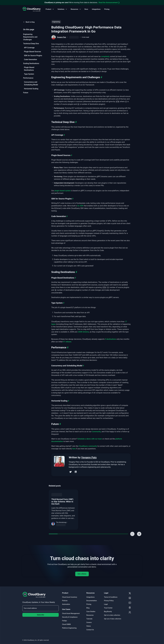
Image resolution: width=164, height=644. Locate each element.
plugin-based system (63, 191)
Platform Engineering (69, 628)
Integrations (96, 9)
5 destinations (111, 339)
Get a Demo (82, 574)
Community (96, 432)
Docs (86, 9)
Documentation (92, 601)
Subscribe (40, 615)
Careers (89, 622)
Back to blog (29, 22)
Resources (76, 9)
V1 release (67, 342)
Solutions (62, 9)
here (74, 449)
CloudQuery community (88, 446)
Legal (106, 604)
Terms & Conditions (111, 597)
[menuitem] (33, 37)
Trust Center (108, 608)
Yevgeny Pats (61, 37)
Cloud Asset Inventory (70, 597)
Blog (88, 608)
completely (105, 56)
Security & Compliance (70, 617)
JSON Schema (83, 332)
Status (89, 626)
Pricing (107, 9)
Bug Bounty (108, 612)
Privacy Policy (109, 601)
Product (50, 9)
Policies (65, 601)
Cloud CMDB (66, 624)
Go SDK (80, 206)
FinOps (64, 621)
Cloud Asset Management (71, 613)
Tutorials (89, 619)
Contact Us (90, 630)
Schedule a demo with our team (90, 439)
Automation (66, 604)
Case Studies (91, 612)
